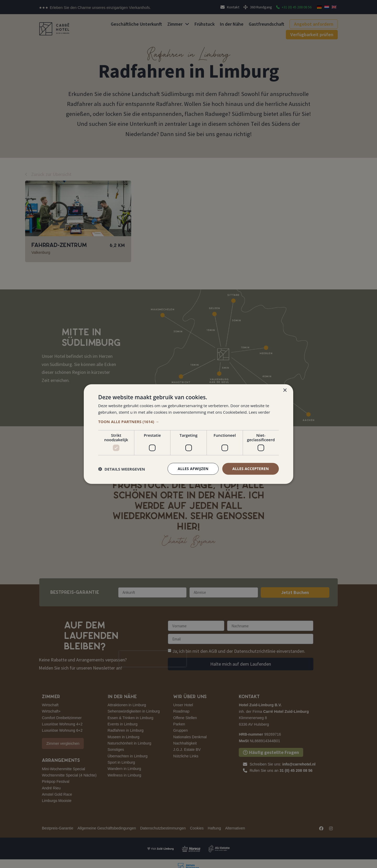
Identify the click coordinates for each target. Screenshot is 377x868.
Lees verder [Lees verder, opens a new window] (259, 412)
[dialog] (188, 434)
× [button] (285, 390)
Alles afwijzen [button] (193, 469)
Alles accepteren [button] (251, 469)
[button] (188, 422)
